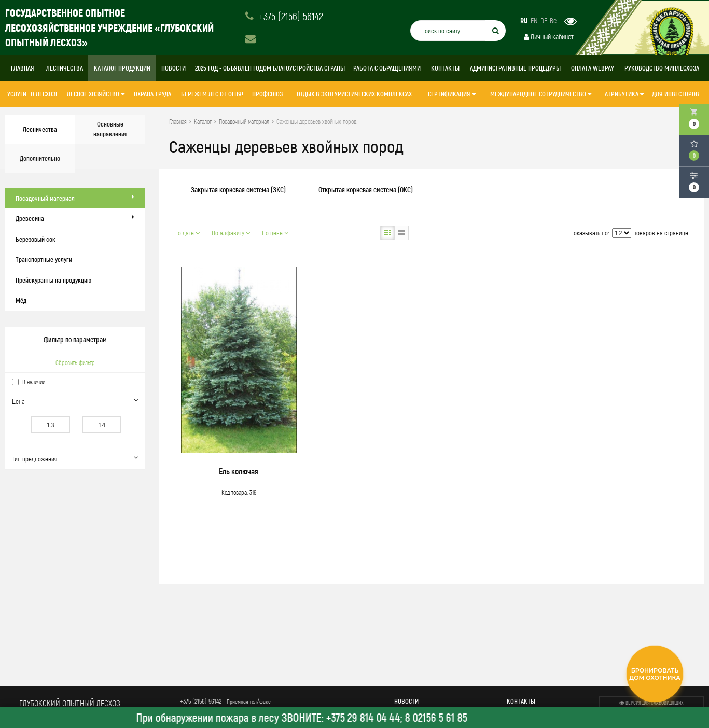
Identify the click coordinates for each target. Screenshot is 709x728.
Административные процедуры (515, 68)
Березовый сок (36, 239)
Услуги (17, 94)
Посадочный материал (75, 198)
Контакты (445, 68)
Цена (75, 401)
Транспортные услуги (44, 259)
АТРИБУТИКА (624, 94)
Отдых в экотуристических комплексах (354, 94)
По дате (187, 233)
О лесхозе (45, 94)
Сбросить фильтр (75, 362)
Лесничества (65, 68)
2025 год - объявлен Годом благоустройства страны (270, 68)
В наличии (34, 382)
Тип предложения (75, 459)
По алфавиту (231, 233)
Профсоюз (267, 94)
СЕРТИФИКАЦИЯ (452, 94)
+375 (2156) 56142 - (225, 701)
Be (553, 20)
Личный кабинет (549, 37)
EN (534, 20)
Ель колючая (239, 471)
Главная (23, 68)
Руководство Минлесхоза (662, 68)
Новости (173, 68)
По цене (275, 233)
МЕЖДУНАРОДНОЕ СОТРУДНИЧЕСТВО (541, 94)
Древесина (75, 218)
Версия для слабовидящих (651, 703)
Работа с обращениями (387, 68)
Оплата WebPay (593, 68)
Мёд (21, 300)
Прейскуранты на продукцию (53, 280)
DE (544, 20)
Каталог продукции (122, 68)
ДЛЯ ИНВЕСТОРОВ (676, 94)
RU (524, 20)
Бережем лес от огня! (212, 94)
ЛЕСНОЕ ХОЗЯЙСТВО (96, 94)
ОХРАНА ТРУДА (152, 94)
